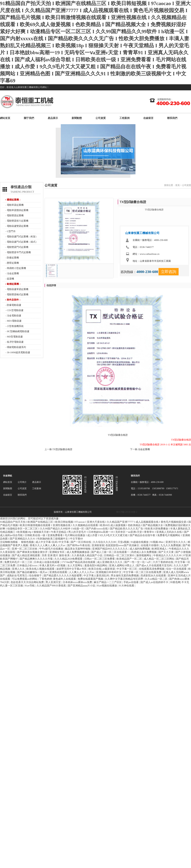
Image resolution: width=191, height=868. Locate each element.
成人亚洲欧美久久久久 (110, 562)
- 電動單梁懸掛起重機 (17, 210)
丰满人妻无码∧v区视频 (53, 565)
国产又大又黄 (166, 552)
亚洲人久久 (19, 569)
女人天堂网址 (75, 565)
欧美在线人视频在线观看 (41, 569)
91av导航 (30, 586)
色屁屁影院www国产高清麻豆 (123, 545)
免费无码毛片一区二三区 (19, 562)
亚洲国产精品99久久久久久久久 (110, 549)
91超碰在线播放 (140, 542)
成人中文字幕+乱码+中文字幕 (53, 542)
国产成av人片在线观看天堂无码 (154, 565)
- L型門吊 (10, 231)
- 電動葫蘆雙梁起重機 (17, 226)
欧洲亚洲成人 (160, 549)
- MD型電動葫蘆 (14, 337)
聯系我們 (172, 118)
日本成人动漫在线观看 (47, 562)
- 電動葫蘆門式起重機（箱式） (21, 242)
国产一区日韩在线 (81, 542)
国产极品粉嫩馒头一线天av (33, 572)
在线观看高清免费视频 (152, 569)
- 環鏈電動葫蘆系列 (16, 347)
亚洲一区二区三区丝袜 (25, 549)
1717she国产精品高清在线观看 (79, 562)
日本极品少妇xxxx (28, 565)
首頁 (177, 185)
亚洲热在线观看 (59, 572)
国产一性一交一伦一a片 (138, 562)
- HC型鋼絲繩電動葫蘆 (17, 331)
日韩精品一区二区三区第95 (120, 555)
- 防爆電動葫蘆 (13, 305)
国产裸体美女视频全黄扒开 (33, 552)
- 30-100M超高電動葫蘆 (18, 352)
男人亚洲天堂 (53, 582)
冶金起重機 (144, 449)
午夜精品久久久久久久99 (168, 555)
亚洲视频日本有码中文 (109, 572)
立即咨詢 (169, 272)
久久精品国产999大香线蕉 (52, 586)
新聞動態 (77, 118)
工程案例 (124, 118)
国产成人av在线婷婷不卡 (155, 582)
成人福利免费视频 (140, 549)
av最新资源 (109, 569)
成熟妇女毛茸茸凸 (17, 576)
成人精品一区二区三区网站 (159, 559)
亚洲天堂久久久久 (176, 542)
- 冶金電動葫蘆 (13, 316)
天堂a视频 (124, 542)
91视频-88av (157, 542)
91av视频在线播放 (107, 586)
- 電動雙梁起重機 (14, 215)
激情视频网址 (144, 555)
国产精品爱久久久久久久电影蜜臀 (63, 576)
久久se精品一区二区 (156, 579)
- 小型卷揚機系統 (14, 326)
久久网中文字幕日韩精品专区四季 (124, 579)
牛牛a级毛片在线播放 (51, 549)
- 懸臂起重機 (12, 263)
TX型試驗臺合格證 (62, 449)
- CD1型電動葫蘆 (14, 310)
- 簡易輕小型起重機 (16, 268)
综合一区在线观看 (177, 569)
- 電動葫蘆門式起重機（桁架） (21, 237)
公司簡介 (22, 482)
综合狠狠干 (36, 576)
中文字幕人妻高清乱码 (97, 576)
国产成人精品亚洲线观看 (26, 555)
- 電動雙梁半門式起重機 (18, 252)
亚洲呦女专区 (57, 552)
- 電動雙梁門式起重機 (17, 247)
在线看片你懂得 (150, 545)
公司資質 (101, 118)
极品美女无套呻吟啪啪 (78, 549)
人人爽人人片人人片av (82, 572)
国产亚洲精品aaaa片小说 (82, 586)
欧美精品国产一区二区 (130, 559)
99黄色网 (175, 582)
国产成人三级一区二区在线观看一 (111, 552)
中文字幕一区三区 (127, 569)
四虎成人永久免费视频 (144, 552)
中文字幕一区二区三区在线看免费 (143, 572)
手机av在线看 (131, 582)
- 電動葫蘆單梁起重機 (17, 289)
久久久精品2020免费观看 (69, 559)
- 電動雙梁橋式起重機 (17, 294)
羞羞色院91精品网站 (96, 565)
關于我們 (29, 118)
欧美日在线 (95, 569)
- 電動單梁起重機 (14, 205)
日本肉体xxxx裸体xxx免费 (78, 582)
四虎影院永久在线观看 (154, 576)
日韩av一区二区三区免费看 (100, 559)
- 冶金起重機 (12, 273)
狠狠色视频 (28, 542)
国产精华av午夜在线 (79, 545)
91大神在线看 (127, 586)
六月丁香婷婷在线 (163, 562)
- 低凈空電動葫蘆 (14, 342)
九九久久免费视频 (171, 545)
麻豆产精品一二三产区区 (108, 582)
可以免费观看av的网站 (25, 579)
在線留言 (148, 118)
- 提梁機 (10, 279)
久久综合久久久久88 (105, 542)
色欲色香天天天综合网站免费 (28, 582)
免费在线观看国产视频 (91, 579)
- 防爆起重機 (12, 258)
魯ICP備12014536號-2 (127, 512)
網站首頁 (5, 118)
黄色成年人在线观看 (65, 579)
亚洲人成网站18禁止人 (122, 565)
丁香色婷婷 (46, 579)
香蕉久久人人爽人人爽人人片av (48, 545)
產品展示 (53, 118)
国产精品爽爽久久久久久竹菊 (36, 559)
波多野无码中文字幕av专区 (72, 569)
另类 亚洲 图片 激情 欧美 (56, 555)
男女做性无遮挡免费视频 (125, 576)
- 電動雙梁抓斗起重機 (17, 221)
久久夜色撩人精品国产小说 (87, 555)
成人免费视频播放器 (78, 552)
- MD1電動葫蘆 (13, 321)
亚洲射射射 (98, 545)
